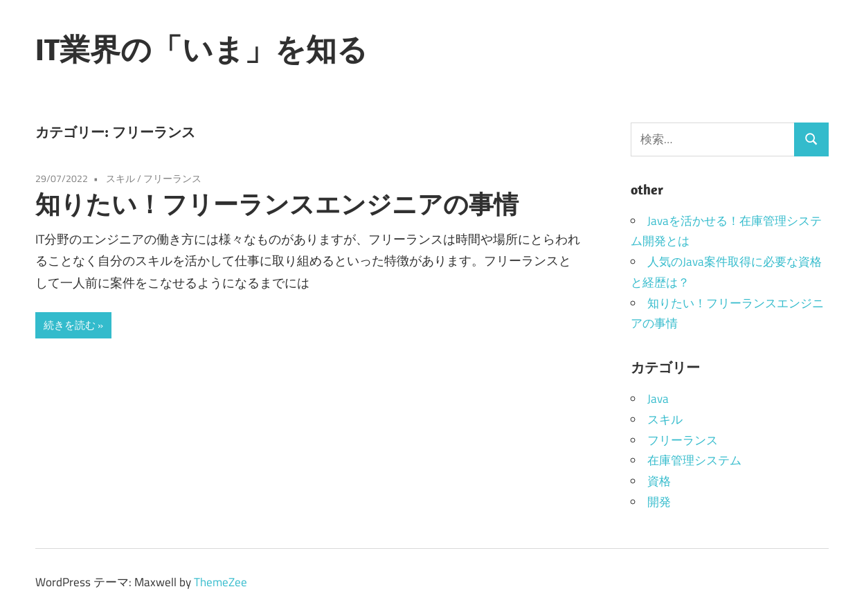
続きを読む (70, 325)
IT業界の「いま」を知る (201, 49)
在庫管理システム (694, 460)
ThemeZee (220, 582)
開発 (659, 502)
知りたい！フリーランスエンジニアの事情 (277, 204)
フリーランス (172, 178)
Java (658, 399)
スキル (120, 178)
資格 (659, 481)
